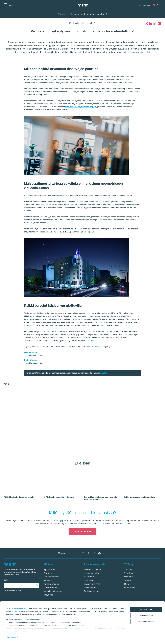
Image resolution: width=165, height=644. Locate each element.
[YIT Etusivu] (82, 5)
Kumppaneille (129, 577)
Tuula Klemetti (31, 360)
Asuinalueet (48, 573)
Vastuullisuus (129, 573)
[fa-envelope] (159, 23)
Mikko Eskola (30, 352)
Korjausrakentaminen (92, 573)
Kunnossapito (89, 577)
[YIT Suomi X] (89, 553)
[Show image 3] (135, 439)
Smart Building (89, 581)
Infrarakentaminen (91, 588)
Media (127, 584)
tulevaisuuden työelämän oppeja (81, 107)
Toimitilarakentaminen (92, 591)
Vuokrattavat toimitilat (52, 577)
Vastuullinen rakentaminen (53, 591)
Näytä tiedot (11, 637)
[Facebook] (142, 23)
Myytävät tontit (49, 581)
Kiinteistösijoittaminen (52, 584)
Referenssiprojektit (51, 588)
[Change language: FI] (157, 5)
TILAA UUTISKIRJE (83, 532)
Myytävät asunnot (50, 570)
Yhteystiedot (48, 595)
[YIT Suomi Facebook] (83, 553)
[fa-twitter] (146, 23)
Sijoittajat (128, 581)
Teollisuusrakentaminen (92, 570)
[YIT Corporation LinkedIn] (94, 553)
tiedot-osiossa (77, 628)
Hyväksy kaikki (146, 609)
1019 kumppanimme (19, 609)
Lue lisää (91, 340)
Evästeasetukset (146, 616)
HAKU (6, 580)
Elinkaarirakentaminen (92, 584)
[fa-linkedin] (151, 23)
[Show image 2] (135, 407)
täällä (104, 373)
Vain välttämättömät (146, 622)
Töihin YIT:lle (129, 570)
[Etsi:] (37, 585)
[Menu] (8, 5)
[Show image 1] (56, 423)
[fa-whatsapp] (155, 23)
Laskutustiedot (129, 588)
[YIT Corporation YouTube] (99, 553)
